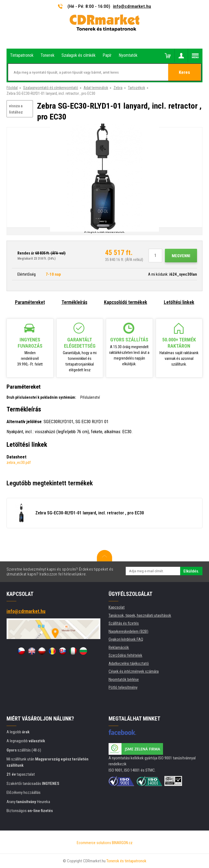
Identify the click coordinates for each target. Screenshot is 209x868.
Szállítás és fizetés (124, 623)
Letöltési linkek (179, 302)
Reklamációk (119, 647)
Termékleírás (74, 302)
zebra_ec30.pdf (19, 463)
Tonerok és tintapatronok (126, 861)
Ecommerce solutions (94, 843)
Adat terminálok (96, 88)
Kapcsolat (117, 607)
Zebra (118, 88)
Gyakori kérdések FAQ (126, 639)
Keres (185, 73)
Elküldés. (191, 571)
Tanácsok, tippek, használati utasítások (140, 615)
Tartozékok (136, 88)
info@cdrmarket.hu (132, 6)
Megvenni (181, 256)
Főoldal (12, 88)
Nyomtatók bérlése (124, 680)
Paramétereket (30, 302)
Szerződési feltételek (125, 655)
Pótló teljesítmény (123, 687)
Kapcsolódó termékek (126, 302)
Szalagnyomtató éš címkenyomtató (51, 88)
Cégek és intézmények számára (134, 671)
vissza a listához (16, 109)
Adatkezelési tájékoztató (129, 663)
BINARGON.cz (122, 843)
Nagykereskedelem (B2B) (128, 631)
